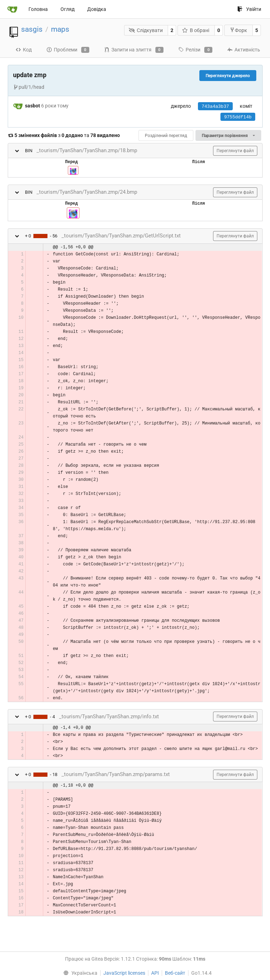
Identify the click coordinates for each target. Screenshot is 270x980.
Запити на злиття (134, 50)
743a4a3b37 (215, 107)
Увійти (249, 9)
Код (24, 50)
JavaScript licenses (124, 973)
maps (60, 29)
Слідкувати (146, 30)
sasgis (32, 29)
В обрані (196, 30)
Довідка (97, 9)
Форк (238, 30)
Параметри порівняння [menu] (228, 136)
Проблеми (68, 50)
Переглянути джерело (228, 76)
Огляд (67, 9)
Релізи (195, 50)
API (155, 973)
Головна (38, 9)
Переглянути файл (235, 151)
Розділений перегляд (166, 136)
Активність (244, 50)
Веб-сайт (175, 973)
